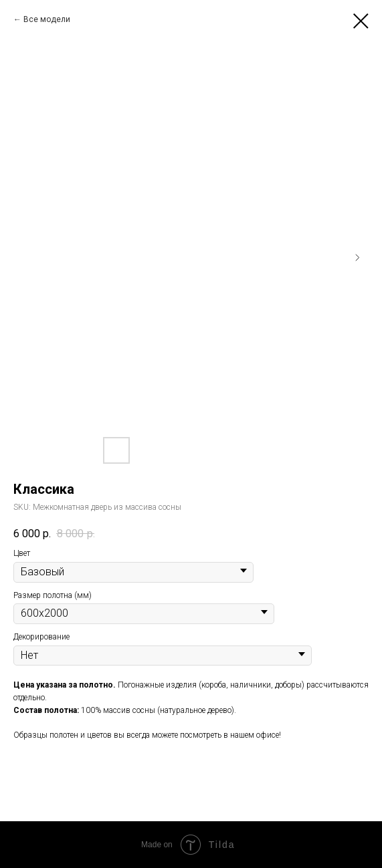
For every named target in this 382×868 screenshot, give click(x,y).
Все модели (47, 19)
